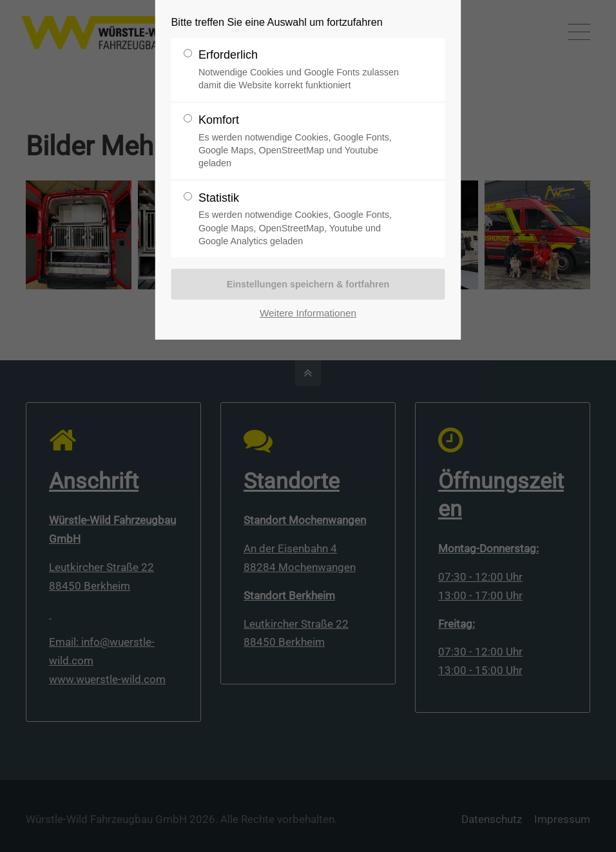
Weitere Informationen (308, 313)
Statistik (303, 219)
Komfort (303, 141)
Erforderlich (303, 70)
